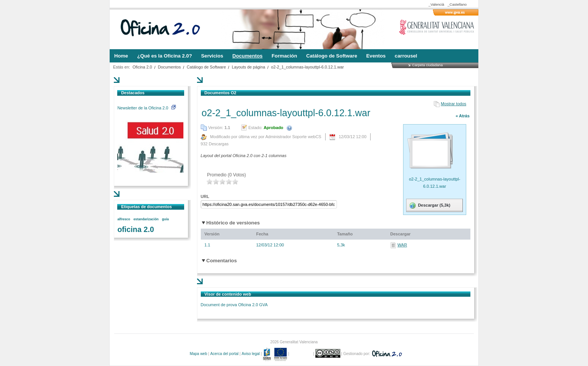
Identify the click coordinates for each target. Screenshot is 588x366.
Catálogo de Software (206, 67)
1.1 (207, 245)
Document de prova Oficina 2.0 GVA (234, 305)
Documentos (170, 67)
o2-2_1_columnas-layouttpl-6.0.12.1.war (308, 67)
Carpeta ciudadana (427, 65)
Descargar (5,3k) (429, 206)
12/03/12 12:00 (270, 245)
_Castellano (457, 4)
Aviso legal (251, 354)
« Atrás (463, 116)
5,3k (341, 245)
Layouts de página (248, 67)
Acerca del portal (224, 354)
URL (205, 196)
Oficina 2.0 (142, 67)
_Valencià (436, 4)
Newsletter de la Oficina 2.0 (146, 108)
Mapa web (199, 354)
